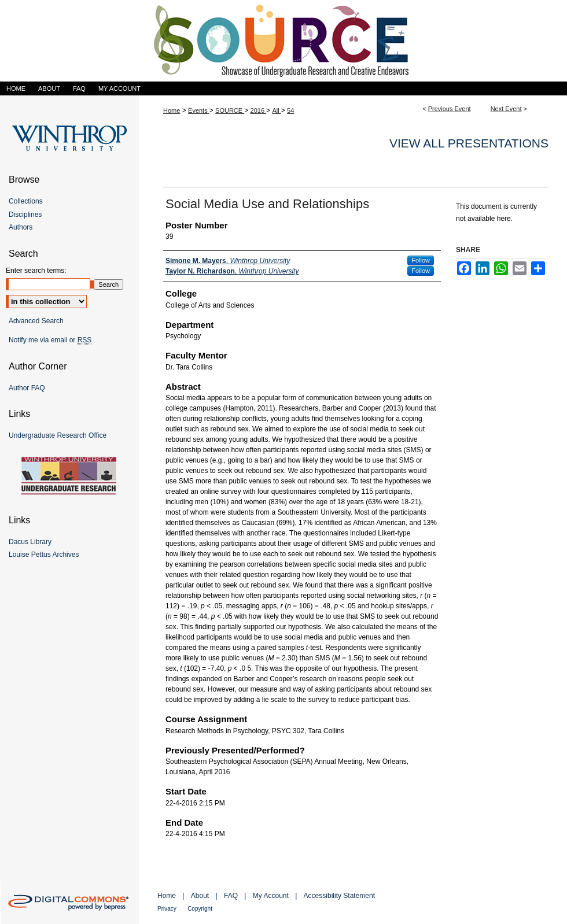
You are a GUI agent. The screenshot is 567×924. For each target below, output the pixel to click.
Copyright (200, 909)
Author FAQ (27, 388)
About (200, 896)
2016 (259, 110)
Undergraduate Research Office (58, 435)
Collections (26, 201)
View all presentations (469, 143)
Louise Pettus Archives (44, 555)
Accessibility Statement (339, 896)
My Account (271, 896)
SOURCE (230, 110)
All (276, 110)
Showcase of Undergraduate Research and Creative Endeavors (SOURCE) (283, 41)
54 (290, 110)
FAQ (231, 896)
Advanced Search (36, 321)
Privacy (167, 909)
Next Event (506, 109)
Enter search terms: (36, 271)
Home (172, 110)
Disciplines (25, 215)
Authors (21, 227)
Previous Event (450, 109)
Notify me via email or (50, 340)
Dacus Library (30, 542)
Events (199, 110)
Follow (421, 260)
